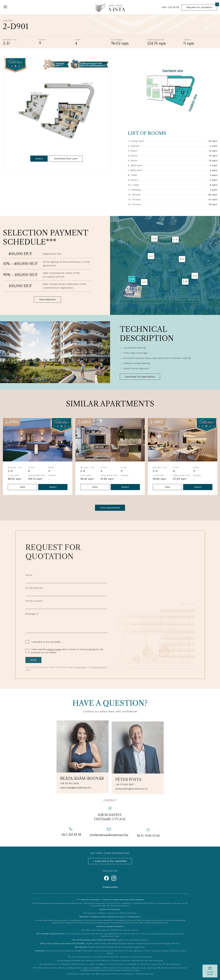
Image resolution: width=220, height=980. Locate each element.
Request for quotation (202, 6)
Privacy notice (110, 887)
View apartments (110, 508)
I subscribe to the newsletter (110, 861)
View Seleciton (48, 299)
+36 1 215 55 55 (170, 7)
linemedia (149, 974)
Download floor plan (66, 159)
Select (39, 159)
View (22, 487)
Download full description (140, 377)
